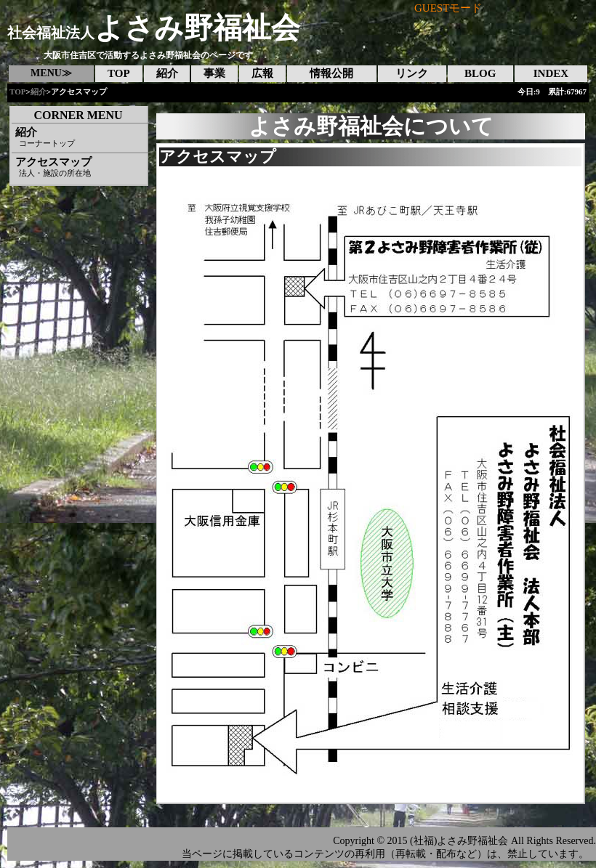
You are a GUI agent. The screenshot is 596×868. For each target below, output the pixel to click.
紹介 (39, 92)
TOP (17, 92)
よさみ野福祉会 (154, 28)
